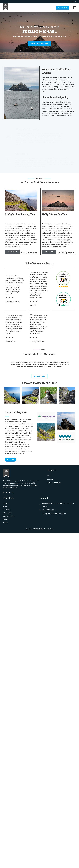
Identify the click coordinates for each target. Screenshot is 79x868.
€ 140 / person (29, 253)
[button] (75, 8)
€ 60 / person (66, 253)
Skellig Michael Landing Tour (20, 215)
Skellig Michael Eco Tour (54, 215)
